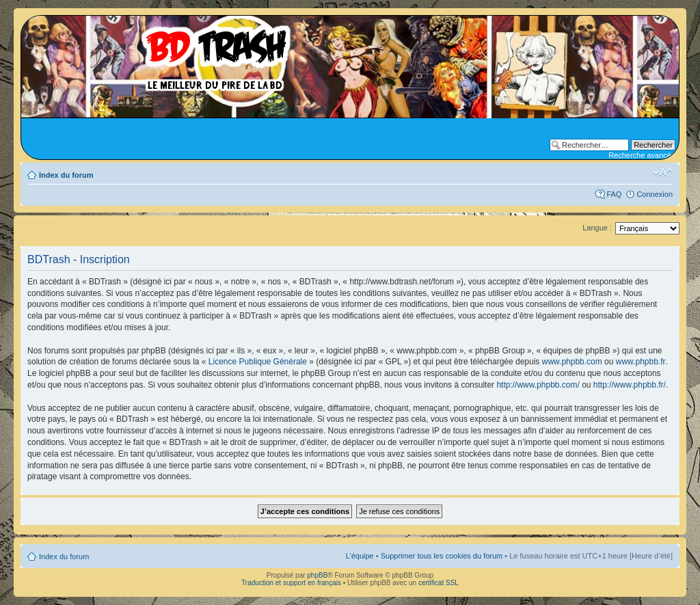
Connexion (655, 194)
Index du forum (66, 175)
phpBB (317, 575)
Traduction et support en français (291, 583)
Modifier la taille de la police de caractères (663, 172)
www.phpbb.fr (641, 362)
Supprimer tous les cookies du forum (442, 556)
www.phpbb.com (572, 362)
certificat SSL (439, 583)
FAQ (614, 194)
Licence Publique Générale (258, 362)
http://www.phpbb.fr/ (630, 385)
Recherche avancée (642, 155)
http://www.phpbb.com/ (538, 385)
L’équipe (360, 556)
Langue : (597, 228)
